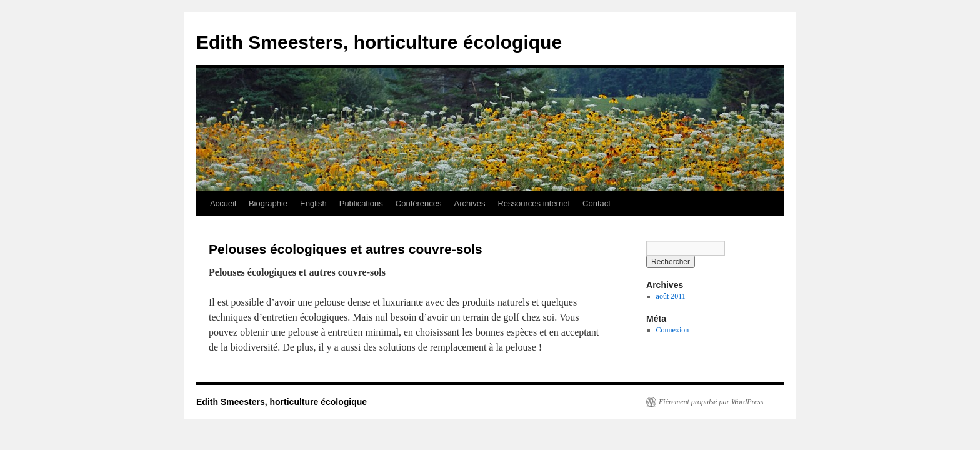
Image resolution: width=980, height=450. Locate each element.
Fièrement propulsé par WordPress (711, 402)
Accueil (223, 203)
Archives (470, 203)
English (313, 203)
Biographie (268, 203)
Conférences (419, 203)
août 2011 (671, 296)
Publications (361, 203)
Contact (597, 203)
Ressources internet (534, 203)
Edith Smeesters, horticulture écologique (379, 42)
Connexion (673, 330)
